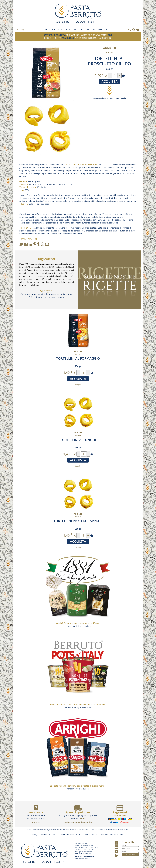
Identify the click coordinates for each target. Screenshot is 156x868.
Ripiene (109, 53)
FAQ (34, 835)
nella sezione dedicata (34, 204)
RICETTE (78, 30)
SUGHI (112, 198)
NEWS (69, 30)
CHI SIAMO (58, 30)
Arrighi (109, 48)
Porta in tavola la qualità (78, 789)
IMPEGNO (102, 30)
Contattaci (36, 822)
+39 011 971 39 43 (83, 850)
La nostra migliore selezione (78, 626)
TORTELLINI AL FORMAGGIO (78, 358)
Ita (18, 30)
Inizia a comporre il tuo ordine (78, 822)
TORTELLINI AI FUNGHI (78, 440)
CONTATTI (90, 30)
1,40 (99, 75)
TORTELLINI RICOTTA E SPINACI (78, 521)
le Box (82, 818)
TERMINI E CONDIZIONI (112, 835)
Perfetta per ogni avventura (78, 707)
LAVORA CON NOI (48, 835)
